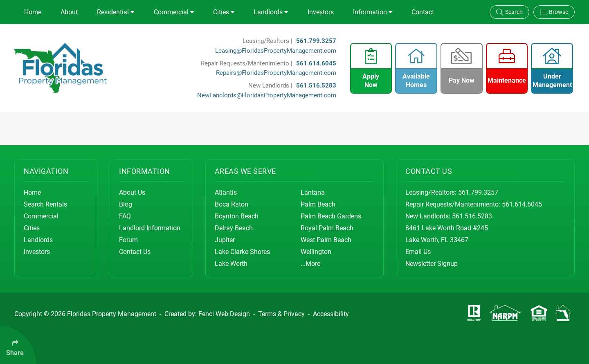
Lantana (313, 192)
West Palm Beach (326, 240)
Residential (116, 12)
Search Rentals (45, 204)
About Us (132, 192)
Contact (423, 12)
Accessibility (331, 314)
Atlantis (226, 192)
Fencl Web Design (224, 314)
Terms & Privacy (281, 314)
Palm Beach (318, 204)
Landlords (271, 12)
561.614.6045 (316, 63)
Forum (128, 240)
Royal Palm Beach (327, 228)
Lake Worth (231, 264)
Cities (224, 12)
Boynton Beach (237, 216)
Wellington (316, 252)
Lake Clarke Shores (242, 252)
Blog (126, 204)
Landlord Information (150, 228)
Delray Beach (234, 228)
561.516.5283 (316, 85)
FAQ (125, 216)
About (69, 12)
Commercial (174, 12)
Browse (554, 12)
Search (509, 12)
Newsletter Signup (432, 264)
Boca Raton (232, 204)
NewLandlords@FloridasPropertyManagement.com (267, 95)
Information (373, 12)
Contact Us (135, 252)
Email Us (418, 252)
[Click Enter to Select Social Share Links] (18, 345)
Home (33, 12)
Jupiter (225, 240)
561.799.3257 (316, 41)
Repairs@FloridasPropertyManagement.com (276, 73)
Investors (321, 12)
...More (310, 264)
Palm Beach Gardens (331, 216)
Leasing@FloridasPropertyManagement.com (276, 51)
